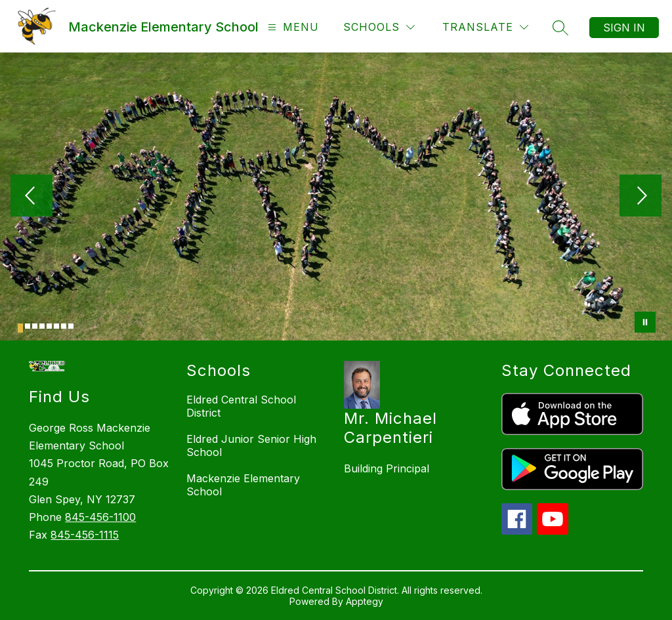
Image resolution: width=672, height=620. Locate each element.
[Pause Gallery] (645, 322)
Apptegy (365, 601)
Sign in (624, 28)
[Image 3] (35, 326)
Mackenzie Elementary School (243, 485)
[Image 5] (49, 326)
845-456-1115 (85, 535)
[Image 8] (71, 326)
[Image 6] (56, 326)
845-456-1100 (100, 517)
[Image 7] (64, 326)
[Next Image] (640, 197)
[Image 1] (20, 328)
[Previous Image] (31, 197)
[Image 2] (28, 326)
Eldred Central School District (241, 406)
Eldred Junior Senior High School (251, 445)
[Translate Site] (485, 27)
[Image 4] (42, 326)
